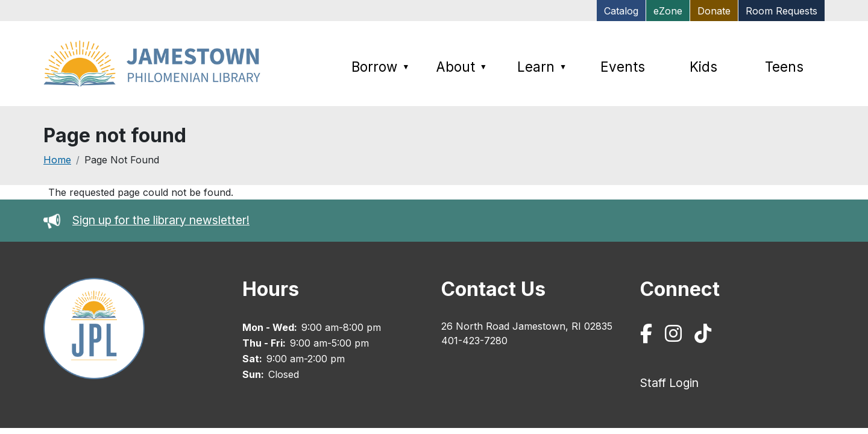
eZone (668, 11)
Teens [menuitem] (784, 67)
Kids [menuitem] (703, 67)
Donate (714, 11)
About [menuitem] (461, 67)
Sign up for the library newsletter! (161, 220)
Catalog (621, 11)
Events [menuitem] (623, 67)
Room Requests (782, 11)
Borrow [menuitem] (380, 67)
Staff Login (669, 383)
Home (57, 160)
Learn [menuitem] (542, 67)
